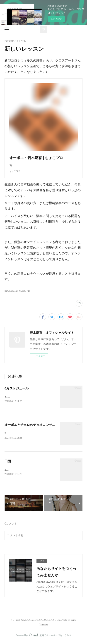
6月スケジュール (17, 388)
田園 (8, 462)
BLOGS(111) (11, 291)
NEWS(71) (24, 291)
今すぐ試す (56, 19)
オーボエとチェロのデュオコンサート (31, 425)
